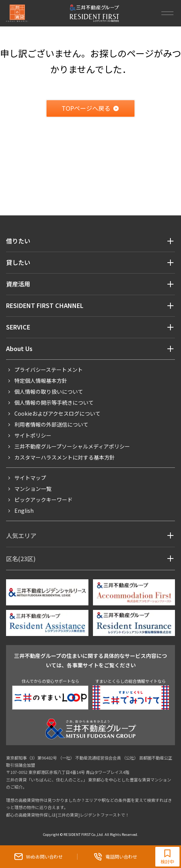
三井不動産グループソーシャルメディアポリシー (72, 446)
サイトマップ (30, 478)
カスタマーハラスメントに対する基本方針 (65, 457)
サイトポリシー (33, 435)
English (24, 511)
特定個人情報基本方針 (41, 381)
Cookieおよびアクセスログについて (57, 413)
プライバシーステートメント (49, 370)
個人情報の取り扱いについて (49, 391)
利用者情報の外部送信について (51, 424)
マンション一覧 (33, 489)
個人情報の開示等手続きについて (54, 402)
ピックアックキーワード (43, 500)
